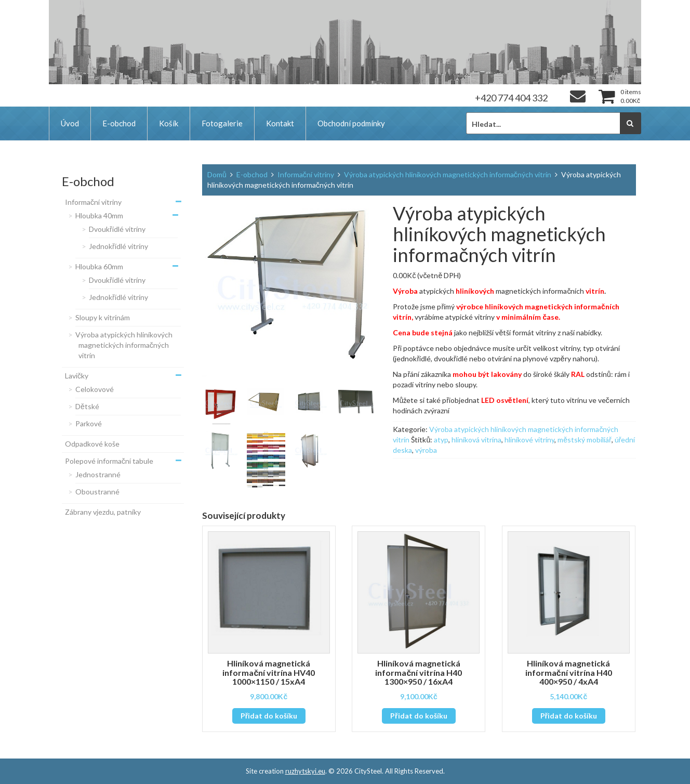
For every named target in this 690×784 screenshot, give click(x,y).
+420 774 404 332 (511, 98)
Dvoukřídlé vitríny (117, 229)
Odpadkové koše (92, 444)
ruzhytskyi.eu (305, 771)
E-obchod (119, 123)
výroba (426, 450)
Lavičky (77, 376)
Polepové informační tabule (109, 461)
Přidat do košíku (269, 716)
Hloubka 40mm (99, 215)
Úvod (70, 123)
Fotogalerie (222, 123)
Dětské (87, 406)
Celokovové (95, 389)
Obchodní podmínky (351, 123)
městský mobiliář (584, 440)
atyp (441, 440)
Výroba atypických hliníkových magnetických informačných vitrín (124, 345)
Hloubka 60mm (99, 266)
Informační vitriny (93, 202)
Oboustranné (97, 492)
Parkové (89, 423)
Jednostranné (98, 474)
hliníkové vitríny (529, 440)
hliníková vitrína (476, 440)
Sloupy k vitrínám (103, 317)
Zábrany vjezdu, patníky (103, 512)
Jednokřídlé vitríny (118, 246)
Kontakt (280, 123)
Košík (169, 123)
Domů (217, 174)
